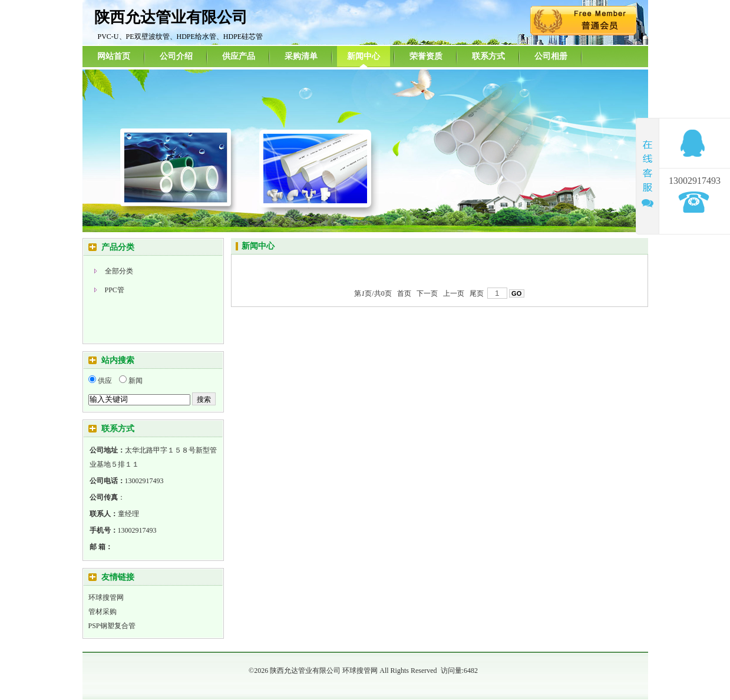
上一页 (454, 293)
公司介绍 (176, 56)
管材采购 (103, 612)
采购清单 (301, 56)
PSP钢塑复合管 (112, 626)
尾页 (477, 293)
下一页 (427, 293)
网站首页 (114, 56)
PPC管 (115, 290)
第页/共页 (373, 293)
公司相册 (551, 56)
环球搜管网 (106, 597)
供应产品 (239, 56)
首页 (404, 293)
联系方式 (488, 56)
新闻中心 (364, 56)
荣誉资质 (426, 56)
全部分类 (119, 271)
